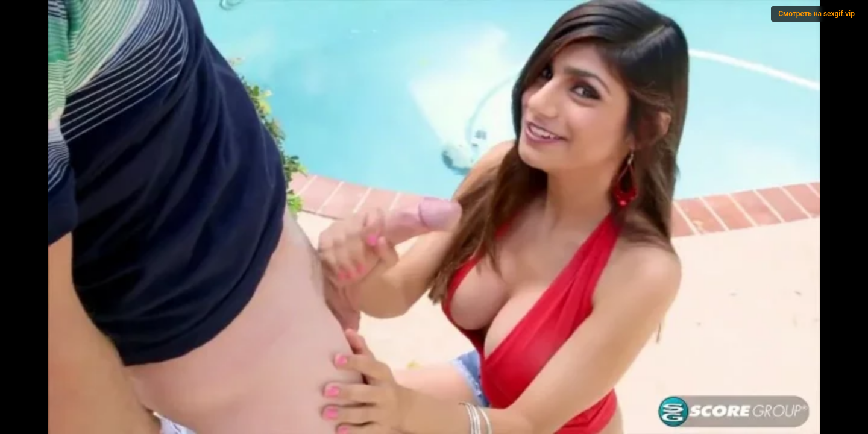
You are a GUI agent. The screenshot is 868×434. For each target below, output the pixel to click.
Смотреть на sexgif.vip (816, 14)
